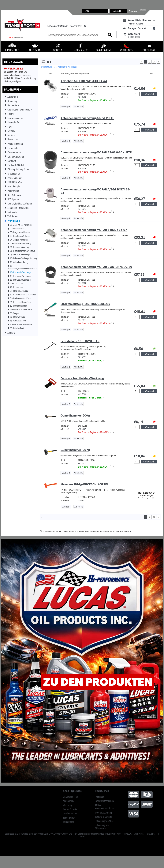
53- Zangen (15, 313)
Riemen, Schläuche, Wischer (20, 204)
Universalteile (76, 26)
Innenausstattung (15, 144)
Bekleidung (12, 101)
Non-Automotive (15, 195)
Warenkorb (134, 34)
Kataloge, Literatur (16, 157)
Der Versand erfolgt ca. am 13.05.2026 (95, 100)
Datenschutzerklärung (105, 801)
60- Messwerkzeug (18, 317)
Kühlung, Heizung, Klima (18, 169)
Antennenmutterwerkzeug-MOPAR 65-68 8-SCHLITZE (96, 152)
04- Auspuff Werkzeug (19, 240)
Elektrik (11, 114)
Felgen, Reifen (14, 122)
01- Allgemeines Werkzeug (21, 225)
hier (130, 531)
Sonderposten (69, 818)
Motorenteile (13, 191)
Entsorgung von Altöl (104, 821)
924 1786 (82, 131)
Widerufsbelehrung (103, 813)
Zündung (11, 333)
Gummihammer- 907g (75, 450)
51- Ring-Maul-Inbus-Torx (20, 302)
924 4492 (82, 246)
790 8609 (82, 429)
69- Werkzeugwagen (18, 321)
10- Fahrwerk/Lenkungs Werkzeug (24, 258)
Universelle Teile (70, 797)
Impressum (100, 797)
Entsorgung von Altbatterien (102, 827)
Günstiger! (66, 107)
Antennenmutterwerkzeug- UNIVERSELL (87, 118)
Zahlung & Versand (103, 817)
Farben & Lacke (70, 809)
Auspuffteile (13, 97)
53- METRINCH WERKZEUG (21, 309)
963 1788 (82, 97)
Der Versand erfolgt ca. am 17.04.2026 (95, 432)
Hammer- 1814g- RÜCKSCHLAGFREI (84, 484)
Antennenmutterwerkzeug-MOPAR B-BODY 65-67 (94, 230)
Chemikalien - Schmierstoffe (20, 110)
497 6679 (82, 394)
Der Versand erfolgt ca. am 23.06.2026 (95, 135)
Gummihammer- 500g (75, 415)
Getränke (11, 131)
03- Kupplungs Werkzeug (20, 236)
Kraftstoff (12, 161)
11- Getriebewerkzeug (19, 262)
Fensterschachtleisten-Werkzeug (82, 378)
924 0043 (82, 209)
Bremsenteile (13, 105)
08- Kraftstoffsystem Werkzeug (22, 251)
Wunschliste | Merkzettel (142, 20)
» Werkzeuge (47, 67)
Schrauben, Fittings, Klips (18, 208)
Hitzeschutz (13, 139)
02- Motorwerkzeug (18, 229)
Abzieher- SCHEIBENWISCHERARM (84, 81)
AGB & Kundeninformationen (105, 807)
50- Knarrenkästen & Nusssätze (23, 295)
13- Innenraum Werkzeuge (21, 276)
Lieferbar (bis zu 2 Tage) (90, 361)
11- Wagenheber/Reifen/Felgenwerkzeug (22, 267)
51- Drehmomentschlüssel (21, 298)
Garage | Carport (137, 28)
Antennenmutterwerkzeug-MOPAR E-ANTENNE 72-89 (96, 267)
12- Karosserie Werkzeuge (21, 272)
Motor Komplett (14, 186)
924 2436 (82, 168)
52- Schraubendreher (18, 306)
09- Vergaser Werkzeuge (20, 255)
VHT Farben (13, 216)
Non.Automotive (70, 813)
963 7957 (82, 357)
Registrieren (143, 10)
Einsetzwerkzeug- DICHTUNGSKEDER (85, 304)
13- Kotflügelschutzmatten (21, 280)
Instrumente (13, 148)
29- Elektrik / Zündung (19, 291)
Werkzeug (67, 805)
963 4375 (82, 463)
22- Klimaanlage (17, 283)
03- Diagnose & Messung (20, 232)
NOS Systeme (13, 199)
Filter (10, 127)
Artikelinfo (78, 107)
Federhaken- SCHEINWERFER (80, 341)
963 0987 (83, 500)
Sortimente (12, 212)
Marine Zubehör (14, 178)
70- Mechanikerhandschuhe (21, 324)
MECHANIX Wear (15, 182)
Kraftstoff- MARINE (16, 165)
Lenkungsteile (14, 174)
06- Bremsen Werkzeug (19, 247)
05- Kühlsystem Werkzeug (20, 243)
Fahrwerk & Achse (15, 118)
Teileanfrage (69, 822)
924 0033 (82, 320)
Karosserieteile (14, 152)
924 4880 (82, 283)
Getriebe (11, 135)
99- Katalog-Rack (17, 328)
